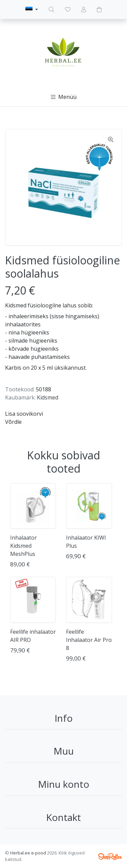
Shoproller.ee (110, 856)
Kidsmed (48, 397)
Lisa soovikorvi (24, 414)
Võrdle (13, 422)
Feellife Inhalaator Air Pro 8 (89, 640)
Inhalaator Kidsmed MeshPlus (24, 546)
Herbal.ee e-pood (28, 853)
